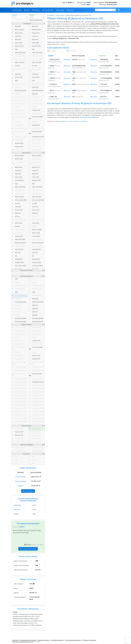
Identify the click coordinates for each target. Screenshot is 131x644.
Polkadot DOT (19, 259)
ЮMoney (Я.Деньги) (20, 84)
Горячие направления (36, 20)
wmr (16, 457)
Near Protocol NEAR (20, 266)
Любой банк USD (20, 97)
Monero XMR (18, 43)
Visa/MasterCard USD (21, 128)
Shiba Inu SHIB (19, 233)
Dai (16, 256)
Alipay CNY (18, 94)
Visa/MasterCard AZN (21, 421)
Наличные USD (19, 140)
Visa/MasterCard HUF (21, 395)
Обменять (67, 60)
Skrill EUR (18, 315)
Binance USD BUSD (20, 246)
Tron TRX (17, 66)
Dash (16, 49)
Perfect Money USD (20, 285)
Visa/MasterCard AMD (21, 388)
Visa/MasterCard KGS (21, 412)
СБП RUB (17, 107)
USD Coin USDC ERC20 (21, 200)
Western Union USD (20, 448)
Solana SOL (18, 74)
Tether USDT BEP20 (20, 59)
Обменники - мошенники (90, 640)
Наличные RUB (19, 143)
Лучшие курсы (17, 10)
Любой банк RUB (20, 100)
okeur (17, 463)
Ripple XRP (18, 39)
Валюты (27, 10)
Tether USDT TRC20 (20, 56)
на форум (76, 121)
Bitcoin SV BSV (19, 159)
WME (16, 279)
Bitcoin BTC (18, 26)
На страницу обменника (28, 549)
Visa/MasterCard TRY (21, 398)
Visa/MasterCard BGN (21, 418)
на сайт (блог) (84, 121)
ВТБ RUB (17, 122)
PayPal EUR (18, 309)
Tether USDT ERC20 (20, 53)
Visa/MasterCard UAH (21, 137)
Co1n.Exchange (20, 477)
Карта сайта (15, 640)
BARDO (16, 514)
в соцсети (70, 121)
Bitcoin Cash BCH (20, 30)
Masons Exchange (20, 481)
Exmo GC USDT (19, 273)
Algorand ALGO (19, 249)
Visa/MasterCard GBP (21, 379)
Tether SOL (18, 213)
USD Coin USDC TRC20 (21, 220)
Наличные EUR (19, 146)
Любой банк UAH (20, 104)
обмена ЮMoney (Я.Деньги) (89, 117)
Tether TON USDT (20, 62)
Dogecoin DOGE (19, 46)
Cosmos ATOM (19, 236)
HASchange (18, 505)
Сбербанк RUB (19, 110)
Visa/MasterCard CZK (21, 408)
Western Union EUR (20, 451)
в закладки (63, 121)
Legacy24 (20, 486)
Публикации (60, 10)
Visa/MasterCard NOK (21, 415)
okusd (17, 460)
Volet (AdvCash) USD (21, 90)
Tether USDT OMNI (20, 239)
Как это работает (48, 10)
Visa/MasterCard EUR (21, 367)
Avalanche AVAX (19, 262)
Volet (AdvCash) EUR (21, 322)
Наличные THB (19, 442)
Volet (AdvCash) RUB (21, 318)
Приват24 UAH (19, 355)
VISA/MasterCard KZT (21, 385)
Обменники (36, 10)
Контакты (70, 10)
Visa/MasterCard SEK (21, 402)
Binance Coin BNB (20, 230)
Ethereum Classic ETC (21, 243)
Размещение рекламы (44, 640)
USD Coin (17, 216)
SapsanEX (17, 510)
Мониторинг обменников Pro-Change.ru (23, 642)
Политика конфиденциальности (73, 640)
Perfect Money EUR (20, 289)
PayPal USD (18, 87)
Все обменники (28, 491)
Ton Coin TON (19, 77)
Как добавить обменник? (57, 640)
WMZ (16, 81)
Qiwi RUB (17, 282)
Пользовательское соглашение (28, 640)
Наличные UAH (19, 150)
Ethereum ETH (19, 33)
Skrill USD (18, 312)
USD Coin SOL (19, 223)
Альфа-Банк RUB (20, 113)
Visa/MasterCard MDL (21, 392)
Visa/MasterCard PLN (21, 405)
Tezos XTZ (18, 253)
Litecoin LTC (18, 36)
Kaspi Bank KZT (19, 125)
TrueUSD (17, 226)
